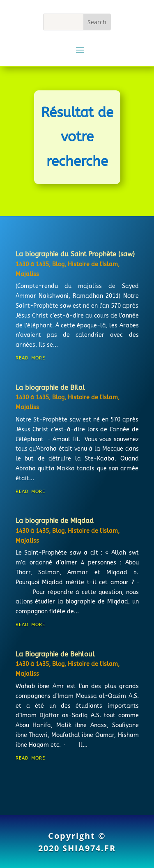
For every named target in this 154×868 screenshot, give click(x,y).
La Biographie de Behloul (55, 654)
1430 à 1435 (32, 264)
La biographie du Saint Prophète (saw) (75, 254)
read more (30, 357)
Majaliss (27, 274)
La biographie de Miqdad (55, 521)
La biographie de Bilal (50, 388)
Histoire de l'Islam (93, 264)
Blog (58, 264)
